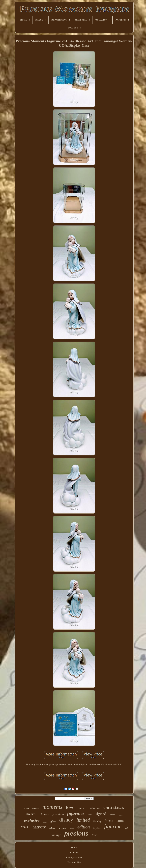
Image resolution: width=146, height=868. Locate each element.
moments (52, 807)
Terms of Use (74, 862)
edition (84, 827)
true (94, 835)
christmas (114, 808)
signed (101, 814)
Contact (74, 852)
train (45, 814)
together (97, 828)
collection (94, 808)
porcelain (58, 814)
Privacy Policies (74, 857)
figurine (113, 826)
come (120, 821)
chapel (113, 815)
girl (126, 828)
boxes (45, 822)
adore (52, 828)
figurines (76, 813)
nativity (39, 827)
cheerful (32, 814)
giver (53, 821)
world (72, 829)
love (70, 807)
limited (83, 820)
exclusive (32, 820)
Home (74, 847)
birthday (97, 821)
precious (76, 833)
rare (25, 827)
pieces (82, 808)
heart (27, 809)
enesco (36, 809)
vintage (56, 835)
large (90, 815)
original (63, 828)
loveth (109, 821)
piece (121, 815)
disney (66, 820)
